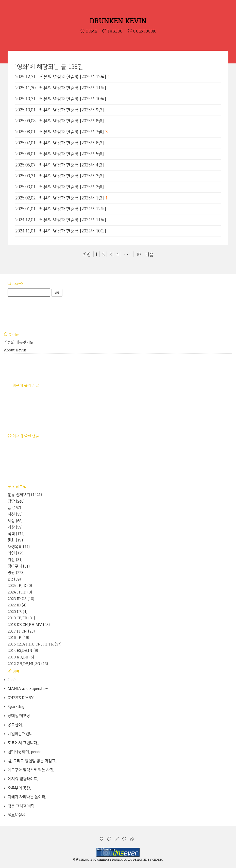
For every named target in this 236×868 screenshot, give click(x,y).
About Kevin (15, 350)
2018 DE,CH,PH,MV (29, 625)
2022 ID (17, 605)
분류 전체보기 (25, 495)
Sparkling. (16, 707)
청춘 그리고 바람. (22, 806)
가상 (15, 527)
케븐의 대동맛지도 (19, 342)
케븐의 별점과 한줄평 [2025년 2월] (72, 187)
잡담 (16, 501)
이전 (87, 254)
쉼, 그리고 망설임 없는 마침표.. (32, 761)
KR (14, 579)
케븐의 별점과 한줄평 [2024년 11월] (73, 220)
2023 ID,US (21, 599)
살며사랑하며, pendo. (25, 752)
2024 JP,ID (20, 592)
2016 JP (19, 637)
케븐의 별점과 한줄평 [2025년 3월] (72, 176)
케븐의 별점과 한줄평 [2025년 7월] (72, 132)
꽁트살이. (15, 725)
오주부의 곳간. (19, 788)
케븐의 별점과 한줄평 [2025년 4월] (72, 165)
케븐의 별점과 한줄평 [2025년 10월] (73, 99)
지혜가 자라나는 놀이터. (27, 797)
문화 (16, 540)
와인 (16, 553)
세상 (15, 521)
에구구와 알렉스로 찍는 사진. (31, 770)
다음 (149, 254)
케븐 (76, 860)
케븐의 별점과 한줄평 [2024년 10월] (73, 231)
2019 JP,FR (21, 618)
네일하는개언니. (21, 734)
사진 (15, 514)
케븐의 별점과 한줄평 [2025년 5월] (72, 154)
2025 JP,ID (20, 585)
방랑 (16, 573)
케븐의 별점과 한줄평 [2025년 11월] (73, 88)
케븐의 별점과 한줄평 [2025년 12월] (73, 76)
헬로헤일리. (17, 815)
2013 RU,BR (21, 657)
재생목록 (19, 547)
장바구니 (19, 566)
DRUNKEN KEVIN (118, 21)
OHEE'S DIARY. (21, 698)
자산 (15, 560)
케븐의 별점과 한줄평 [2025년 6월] (72, 143)
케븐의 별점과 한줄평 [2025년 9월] (72, 110)
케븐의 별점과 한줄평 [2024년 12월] (73, 209)
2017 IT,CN (21, 631)
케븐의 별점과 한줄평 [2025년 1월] (72, 198)
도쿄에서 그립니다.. (23, 743)
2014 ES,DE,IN (23, 650)
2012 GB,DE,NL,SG (28, 664)
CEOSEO (158, 860)
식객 (16, 534)
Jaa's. (13, 680)
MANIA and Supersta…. (28, 688)
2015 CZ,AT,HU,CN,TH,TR (35, 644)
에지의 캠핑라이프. (23, 779)
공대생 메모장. (19, 716)
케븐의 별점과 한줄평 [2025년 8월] (72, 121)
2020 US (18, 612)
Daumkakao (121, 860)
